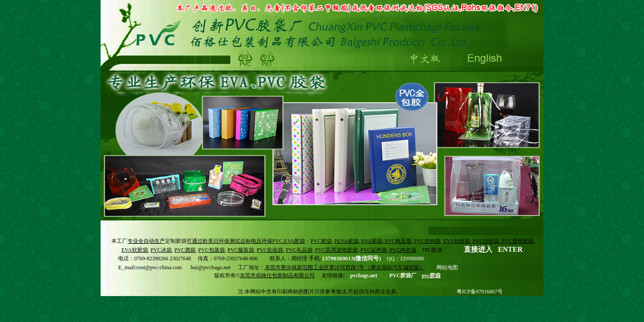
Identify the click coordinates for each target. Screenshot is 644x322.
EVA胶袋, (373, 241)
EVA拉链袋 (456, 241)
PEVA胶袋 (347, 241)
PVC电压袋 (398, 241)
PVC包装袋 (211, 250)
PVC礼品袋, (300, 250)
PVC (374, 250)
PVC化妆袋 (270, 250)
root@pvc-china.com (159, 267)
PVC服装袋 (241, 250)
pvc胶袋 (431, 275)
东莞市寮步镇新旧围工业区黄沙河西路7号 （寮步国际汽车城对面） (345, 267)
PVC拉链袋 (486, 241)
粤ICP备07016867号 (480, 292)
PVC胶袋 (321, 241)
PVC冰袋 (161, 250)
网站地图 (447, 267)
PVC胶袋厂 (403, 275)
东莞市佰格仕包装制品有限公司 (277, 275)
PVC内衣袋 (403, 250)
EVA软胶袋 (134, 250)
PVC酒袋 (185, 250)
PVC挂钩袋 (427, 241)
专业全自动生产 (146, 241)
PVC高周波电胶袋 (337, 250)
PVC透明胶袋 (517, 241)
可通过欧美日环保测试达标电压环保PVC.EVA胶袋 (246, 241)
